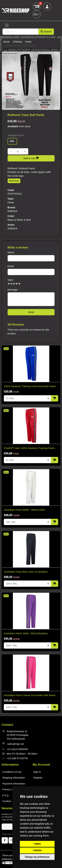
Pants (28, 42)
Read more (14, 181)
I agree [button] (37, 844)
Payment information (14, 784)
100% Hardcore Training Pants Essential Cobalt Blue (30, 387)
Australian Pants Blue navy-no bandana (26, 572)
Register (38, 778)
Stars (10, 280)
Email (11, 266)
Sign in (37, 772)
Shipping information (14, 778)
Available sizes (16, 135)
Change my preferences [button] (37, 857)
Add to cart (31, 158)
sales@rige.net (16, 744)
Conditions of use (12, 772)
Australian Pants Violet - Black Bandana (26, 633)
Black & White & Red (19, 220)
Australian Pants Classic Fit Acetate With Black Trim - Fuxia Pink (30, 696)
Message (13, 290)
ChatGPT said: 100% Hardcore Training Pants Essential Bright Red (29, 448)
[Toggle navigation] (7, 25)
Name (11, 252)
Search (46, 32)
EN (36, 14)
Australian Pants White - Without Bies (24, 510)
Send (31, 312)
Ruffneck (12, 211)
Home (6, 42)
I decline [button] (37, 850)
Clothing (17, 42)
